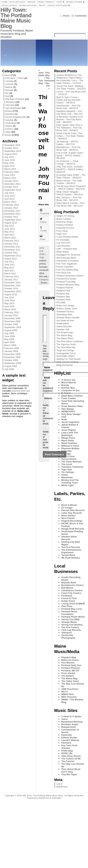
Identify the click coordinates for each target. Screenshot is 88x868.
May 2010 (9, 303)
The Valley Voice (70, 681)
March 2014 (10, 178)
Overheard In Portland (67, 261)
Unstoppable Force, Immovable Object (66, 355)
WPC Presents (69, 697)
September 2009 (13, 327)
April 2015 (10, 166)
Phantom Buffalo (70, 448)
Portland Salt (63, 294)
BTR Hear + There (15, 78)
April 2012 (10, 235)
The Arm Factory (70, 627)
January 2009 (11, 351)
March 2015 (10, 169)
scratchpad (11, 123)
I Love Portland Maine (67, 237)
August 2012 (11, 223)
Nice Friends (68, 518)
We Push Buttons (71, 558)
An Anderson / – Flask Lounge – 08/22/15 (67, 162)
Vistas (64, 475)
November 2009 (12, 321)
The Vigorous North (66, 344)
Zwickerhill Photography (68, 637)
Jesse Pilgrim (69, 430)
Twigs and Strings (65, 350)
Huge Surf (61, 234)
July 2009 (9, 333)
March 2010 (10, 309)
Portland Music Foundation (69, 613)
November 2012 (12, 214)
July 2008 (9, 369)
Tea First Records (71, 547)
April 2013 (10, 199)
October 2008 (11, 360)
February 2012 (12, 241)
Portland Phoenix (70, 668)
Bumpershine (68, 727)
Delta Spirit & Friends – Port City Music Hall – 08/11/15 (70, 204)
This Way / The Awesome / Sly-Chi (50, 79)
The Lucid (66, 464)
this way (43, 276)
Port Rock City (63, 273)
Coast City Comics (71, 593)
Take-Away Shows (71, 756)
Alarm (64, 719)
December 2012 (12, 211)
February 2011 (12, 277)
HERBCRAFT (68, 412)
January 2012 (11, 244)
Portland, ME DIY (70, 671)
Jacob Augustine (70, 422)
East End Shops (64, 222)
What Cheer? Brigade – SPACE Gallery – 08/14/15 (70, 193)
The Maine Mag (69, 678)
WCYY (65, 692)
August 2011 (11, 259)
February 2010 (12, 312)
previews (10, 114)
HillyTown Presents (15, 99)
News (7, 75)
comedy (9, 81)
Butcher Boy (68, 388)
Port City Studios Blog (67, 270)
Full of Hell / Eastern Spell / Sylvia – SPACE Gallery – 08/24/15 (70, 155)
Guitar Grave (68, 601)
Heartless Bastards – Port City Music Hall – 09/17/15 (69, 112)
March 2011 (10, 274)
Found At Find (69, 598)
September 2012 (13, 220)
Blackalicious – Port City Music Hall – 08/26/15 (68, 149)
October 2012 (11, 217)
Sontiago (66, 454)
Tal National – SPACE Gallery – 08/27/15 (67, 143)
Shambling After (64, 314)
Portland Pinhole (65, 288)
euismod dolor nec (21, 391)
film (7, 93)
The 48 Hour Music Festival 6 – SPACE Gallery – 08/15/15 (71, 188)
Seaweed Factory (65, 312)
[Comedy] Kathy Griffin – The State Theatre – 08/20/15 (71, 176)
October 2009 (11, 324)
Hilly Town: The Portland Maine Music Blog (16, 18)
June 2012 (10, 229)
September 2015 (13, 151)
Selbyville (66, 451)
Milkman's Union (70, 446)
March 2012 (10, 238)
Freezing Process (65, 228)
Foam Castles (69, 398)
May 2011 (9, 268)
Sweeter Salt (63, 329)
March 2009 (10, 345)
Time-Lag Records (71, 630)
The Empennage (65, 332)
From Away (62, 231)
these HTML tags (46, 362)
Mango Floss (68, 438)
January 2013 (11, 208)
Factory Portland (65, 225)
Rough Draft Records (73, 529)
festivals (9, 90)
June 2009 (10, 336)
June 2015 (10, 160)
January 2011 (11, 280)
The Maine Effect (65, 338)
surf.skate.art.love (65, 320)
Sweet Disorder (64, 326)
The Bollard (67, 676)
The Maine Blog (64, 335)
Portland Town (63, 300)
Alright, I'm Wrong (65, 216)
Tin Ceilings (68, 472)
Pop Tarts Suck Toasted (69, 747)
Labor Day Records (72, 513)
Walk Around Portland (67, 362)
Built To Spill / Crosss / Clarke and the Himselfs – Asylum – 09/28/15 (69, 100)
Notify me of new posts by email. (46, 445)
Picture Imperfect (65, 267)
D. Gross (66, 393)
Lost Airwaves (63, 246)
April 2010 (10, 306)
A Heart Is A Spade (71, 716)
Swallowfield (62, 323)
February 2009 (12, 348)
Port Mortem (68, 663)
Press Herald (68, 673)
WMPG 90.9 (67, 694)
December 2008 (12, 354)
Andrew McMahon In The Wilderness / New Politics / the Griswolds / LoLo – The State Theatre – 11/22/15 (70, 79)
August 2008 (11, 366)
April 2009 (10, 342)
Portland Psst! (63, 291)
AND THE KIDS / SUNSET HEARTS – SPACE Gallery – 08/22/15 (71, 169)
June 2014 (10, 175)
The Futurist (68, 761)
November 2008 (12, 357)
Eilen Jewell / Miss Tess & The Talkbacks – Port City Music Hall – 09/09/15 (69, 128)
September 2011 (13, 256)
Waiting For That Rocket (68, 359)
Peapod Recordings (72, 521)
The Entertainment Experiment (71, 551)
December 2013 (12, 184)
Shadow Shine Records (69, 538)
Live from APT (63, 243)
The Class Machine (71, 462)
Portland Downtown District (70, 276)
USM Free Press (70, 689)
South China (68, 456)
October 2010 (11, 288)
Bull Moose (67, 588)
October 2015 (11, 148)
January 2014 (11, 181)
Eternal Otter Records (73, 510)
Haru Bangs (68, 409)
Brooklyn (11, 102)
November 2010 (12, 285)
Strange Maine (69, 622)
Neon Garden (68, 516)
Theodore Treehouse (72, 467)
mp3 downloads (13, 108)
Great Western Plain (72, 406)
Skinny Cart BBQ (70, 619)
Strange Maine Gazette (68, 317)
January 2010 (11, 315)
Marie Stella (67, 441)
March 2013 (10, 202)
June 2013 (10, 196)
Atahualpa (57, 798)
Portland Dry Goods (66, 279)
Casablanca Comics (72, 590)
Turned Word (68, 555)
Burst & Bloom (69, 505)
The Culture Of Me (71, 759)
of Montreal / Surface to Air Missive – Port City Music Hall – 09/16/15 (70, 119)
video (8, 132)
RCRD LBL (67, 753)
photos (9, 111)
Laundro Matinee (70, 740)
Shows (8, 135)
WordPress (62, 787)
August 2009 (11, 330)
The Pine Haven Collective (70, 341)
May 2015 (9, 163)
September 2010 (13, 291)
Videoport (66, 633)
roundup (9, 120)
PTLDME (61, 303)
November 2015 (12, 145)
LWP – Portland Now (67, 249)
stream (9, 126)
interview (10, 105)
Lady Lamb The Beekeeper (69, 434)
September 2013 (13, 190)
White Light (67, 485)
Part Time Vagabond (66, 264)
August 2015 (11, 154)
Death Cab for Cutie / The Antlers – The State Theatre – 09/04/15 (70, 136)
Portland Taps (63, 297)
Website (48, 404)
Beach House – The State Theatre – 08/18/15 (69, 182)
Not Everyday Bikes (66, 258)
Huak (64, 419)
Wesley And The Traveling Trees (70, 481)
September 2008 (13, 363)
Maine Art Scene (70, 660)
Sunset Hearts (69, 459)
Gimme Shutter (69, 738)
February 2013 (12, 205)
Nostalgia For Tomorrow (68, 255)
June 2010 (10, 300)
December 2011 (12, 247)
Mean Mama (63, 252)
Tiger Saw (66, 470)
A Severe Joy (68, 380)
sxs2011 (10, 129)
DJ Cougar (67, 508)
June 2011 (10, 265)
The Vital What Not (66, 347)
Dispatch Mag (69, 657)
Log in (59, 784)
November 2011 (12, 250)
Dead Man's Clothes (72, 396)
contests (10, 84)
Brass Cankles (64, 219)
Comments (81, 16)
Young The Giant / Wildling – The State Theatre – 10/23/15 (71, 87)
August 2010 (11, 294)
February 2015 (12, 172)
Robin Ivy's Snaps (65, 306)
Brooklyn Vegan (70, 724)
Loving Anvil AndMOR (73, 604)
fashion (9, 87)
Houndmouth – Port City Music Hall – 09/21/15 (68, 107)
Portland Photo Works (73, 617)
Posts (66, 16)
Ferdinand (67, 596)
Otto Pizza (67, 606)
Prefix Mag (67, 751)
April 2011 (10, 271)
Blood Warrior (69, 383)
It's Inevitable (63, 240)
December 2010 (12, 283)
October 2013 (11, 187)
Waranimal (67, 477)
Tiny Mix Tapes (69, 774)
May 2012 (9, 232)
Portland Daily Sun (71, 665)
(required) (48, 374)
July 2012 (9, 226)
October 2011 (11, 253)
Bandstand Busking (72, 722)
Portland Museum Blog (68, 285)
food (7, 96)
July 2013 (9, 193)
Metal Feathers (69, 443)
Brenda (65, 385)
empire (43, 261)
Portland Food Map (66, 282)
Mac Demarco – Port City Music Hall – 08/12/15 (69, 199)
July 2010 (9, 297)
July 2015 (9, 157)
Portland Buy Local (72, 609)
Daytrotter (67, 735)
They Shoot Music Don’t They (71, 770)
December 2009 (12, 318)
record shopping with (16, 117)
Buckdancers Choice (72, 585)
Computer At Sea (70, 390)
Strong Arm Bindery (72, 625)
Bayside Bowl (69, 583)
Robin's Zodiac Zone (67, 309)
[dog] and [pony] (64, 365)
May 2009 (9, 339)
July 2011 (9, 262)
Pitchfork (66, 743)
